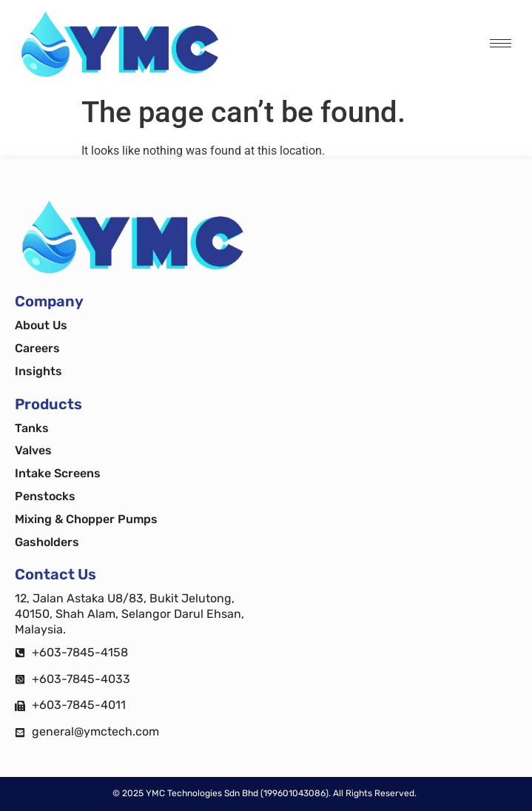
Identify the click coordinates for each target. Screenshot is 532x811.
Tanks (32, 428)
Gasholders (47, 542)
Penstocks (45, 496)
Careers (37, 348)
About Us (41, 325)
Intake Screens (58, 473)
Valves (33, 450)
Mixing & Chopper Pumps (86, 519)
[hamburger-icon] (501, 43)
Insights (38, 371)
